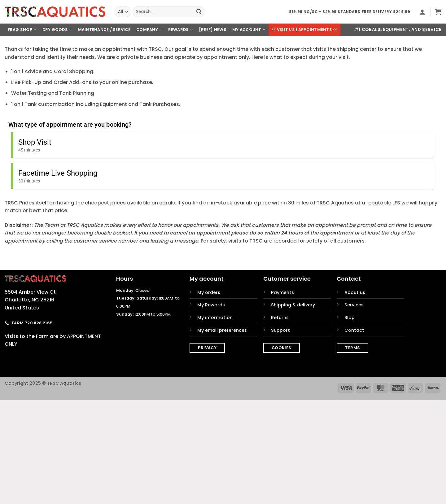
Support (280, 330)
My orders (209, 292)
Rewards (181, 30)
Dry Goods (57, 30)
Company (149, 30)
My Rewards (211, 305)
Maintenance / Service (104, 30)
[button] (422, 12)
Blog (350, 318)
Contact (354, 330)
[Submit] (199, 12)
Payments (282, 292)
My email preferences (222, 330)
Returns (280, 318)
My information (215, 318)
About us (355, 292)
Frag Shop (22, 30)
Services (354, 305)
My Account (249, 30)
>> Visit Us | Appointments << (304, 30)
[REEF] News (213, 30)
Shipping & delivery (293, 305)
